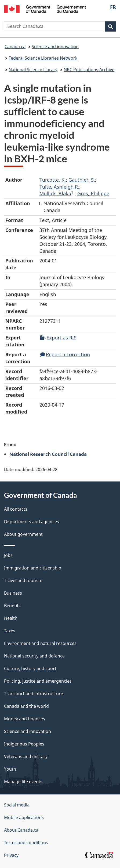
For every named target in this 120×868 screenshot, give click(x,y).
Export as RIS (58, 338)
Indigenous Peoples (24, 744)
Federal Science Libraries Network (43, 58)
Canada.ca (15, 47)
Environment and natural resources (40, 643)
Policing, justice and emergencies (38, 681)
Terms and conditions (26, 843)
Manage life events (23, 782)
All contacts (16, 509)
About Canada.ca (21, 830)
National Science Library (33, 70)
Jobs (8, 555)
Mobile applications (24, 817)
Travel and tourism (23, 580)
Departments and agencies (32, 522)
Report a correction (65, 354)
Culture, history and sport (30, 668)
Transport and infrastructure (34, 694)
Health (11, 618)
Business (13, 593)
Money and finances (25, 719)
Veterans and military (26, 756)
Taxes (10, 631)
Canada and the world (26, 706)
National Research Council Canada (48, 454)
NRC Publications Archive (89, 70)
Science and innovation (55, 47)
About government (23, 534)
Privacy (11, 855)
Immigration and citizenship (33, 568)
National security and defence (34, 656)
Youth (10, 769)
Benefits (12, 606)
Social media (17, 805)
